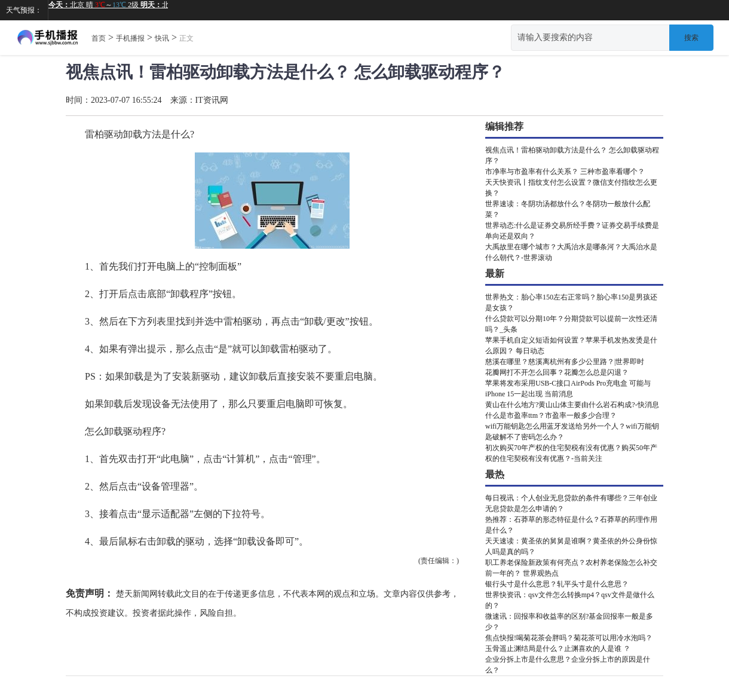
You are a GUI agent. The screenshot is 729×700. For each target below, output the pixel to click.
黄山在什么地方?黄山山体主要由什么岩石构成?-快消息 (572, 405)
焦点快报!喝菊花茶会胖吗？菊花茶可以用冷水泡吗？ (569, 638)
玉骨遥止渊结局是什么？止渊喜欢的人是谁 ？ (558, 649)
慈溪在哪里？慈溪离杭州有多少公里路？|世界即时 (565, 362)
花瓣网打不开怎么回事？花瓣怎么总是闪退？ (557, 372)
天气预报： (24, 10)
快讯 (162, 38)
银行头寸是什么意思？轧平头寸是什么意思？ (557, 584)
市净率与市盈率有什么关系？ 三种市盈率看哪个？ (565, 172)
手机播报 (130, 38)
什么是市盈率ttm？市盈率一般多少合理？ (551, 415)
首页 (99, 38)
